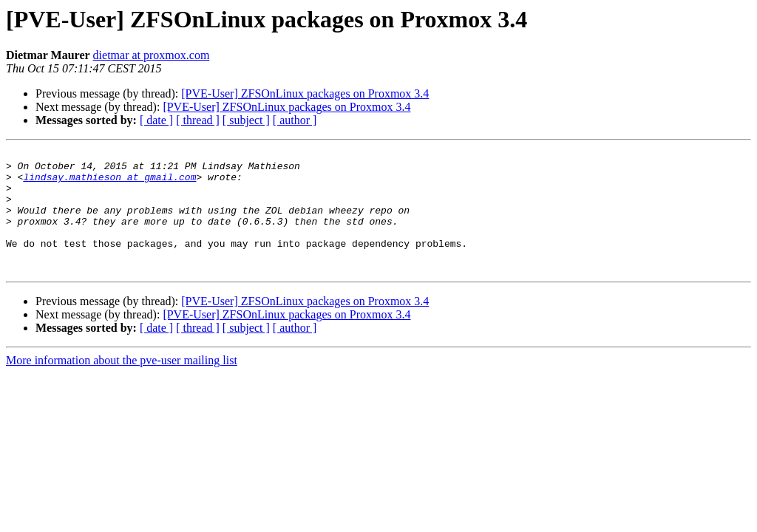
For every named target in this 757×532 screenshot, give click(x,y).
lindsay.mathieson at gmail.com (109, 183)
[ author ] (295, 120)
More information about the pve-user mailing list (122, 385)
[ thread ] (198, 120)
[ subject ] (246, 120)
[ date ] (156, 120)
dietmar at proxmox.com (152, 55)
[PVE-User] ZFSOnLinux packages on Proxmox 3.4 (305, 93)
